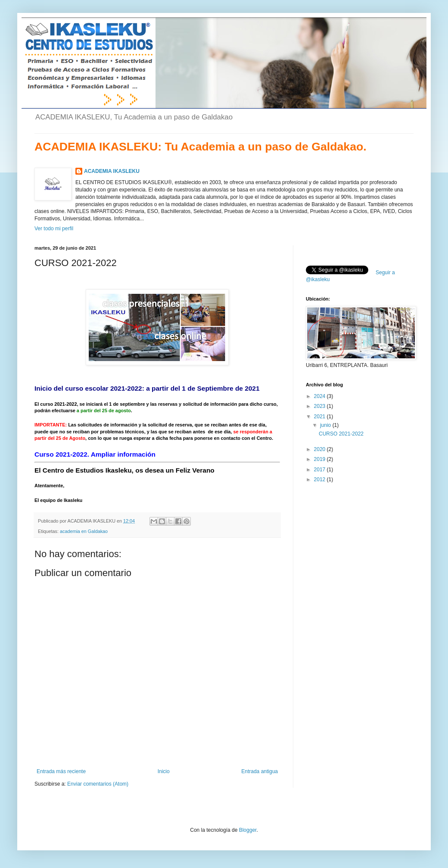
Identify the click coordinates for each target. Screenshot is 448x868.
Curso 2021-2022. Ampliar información (95, 454)
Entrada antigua (260, 771)
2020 (320, 449)
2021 (320, 417)
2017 (320, 470)
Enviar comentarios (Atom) (98, 784)
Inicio (164, 771)
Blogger (248, 830)
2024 (320, 396)
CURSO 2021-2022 (341, 434)
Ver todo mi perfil (54, 229)
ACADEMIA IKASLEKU (112, 171)
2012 (320, 479)
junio (326, 425)
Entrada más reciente (61, 771)
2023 (320, 406)
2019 (320, 459)
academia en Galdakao (84, 531)
